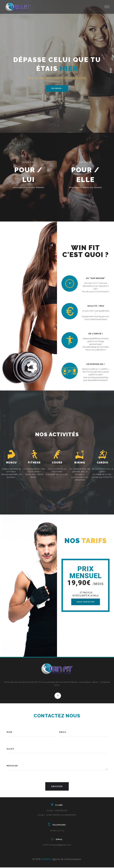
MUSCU (11, 462)
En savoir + (57, 88)
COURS (57, 462)
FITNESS (34, 462)
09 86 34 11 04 (57, 831)
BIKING (80, 462)
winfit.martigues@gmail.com (57, 845)
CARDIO (103, 462)
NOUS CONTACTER (85, 602)
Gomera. (46, 860)
